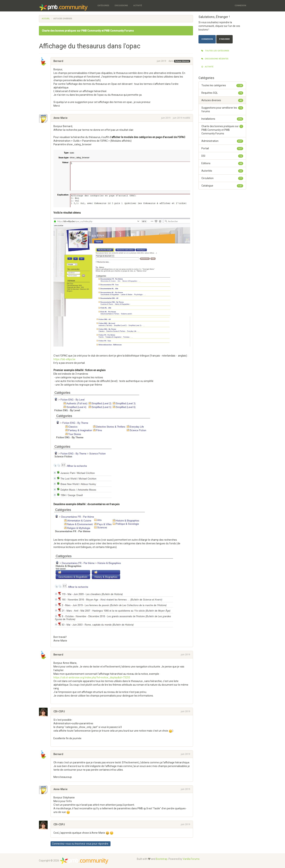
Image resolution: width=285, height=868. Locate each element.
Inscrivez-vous (83, 844)
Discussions (121, 6)
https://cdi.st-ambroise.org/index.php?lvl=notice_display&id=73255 (92, 677)
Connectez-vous (61, 844)
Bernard (58, 61)
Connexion (240, 6)
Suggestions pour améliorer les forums (222, 109)
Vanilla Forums (191, 859)
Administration (222, 141)
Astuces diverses (182, 61)
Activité (138, 6)
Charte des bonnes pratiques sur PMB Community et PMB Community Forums (88, 31)
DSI (222, 156)
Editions (222, 163)
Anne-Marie (60, 118)
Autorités (222, 171)
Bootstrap (162, 859)
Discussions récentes (215, 59)
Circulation (222, 178)
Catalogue (222, 186)
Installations (222, 119)
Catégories (103, 6)
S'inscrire (224, 39)
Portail (222, 148)
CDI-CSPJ (59, 711)
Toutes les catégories (215, 51)
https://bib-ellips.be (64, 359)
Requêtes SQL (222, 93)
